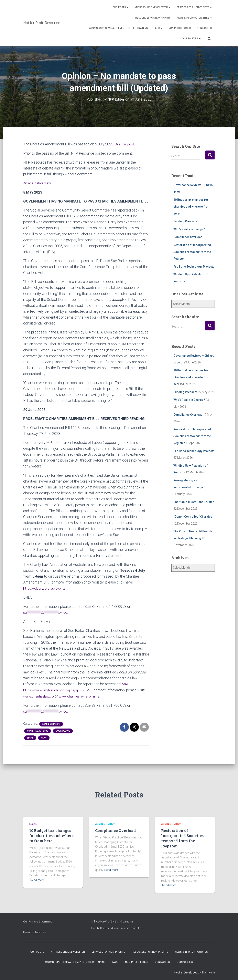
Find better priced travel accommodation (117, 927)
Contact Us (204, 28)
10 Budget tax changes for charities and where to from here (192, 207)
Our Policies (191, 39)
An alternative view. (38, 183)
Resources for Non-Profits (153, 18)
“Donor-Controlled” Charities (193, 516)
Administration (51, 722)
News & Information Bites (194, 18)
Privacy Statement (35, 931)
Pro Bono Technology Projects (194, 266)
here (125, 683)
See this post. (125, 144)
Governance (63, 729)
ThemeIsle (208, 971)
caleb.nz (128, 920)
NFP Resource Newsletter (153, 7)
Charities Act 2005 (38, 729)
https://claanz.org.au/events (45, 588)
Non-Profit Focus (180, 28)
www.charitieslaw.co (40, 695)
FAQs (158, 28)
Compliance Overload (188, 237)
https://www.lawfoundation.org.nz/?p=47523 (58, 689)
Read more (37, 878)
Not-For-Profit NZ (105, 920)
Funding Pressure (185, 221)
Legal (30, 736)
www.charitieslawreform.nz (82, 695)
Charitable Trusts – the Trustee (194, 502)
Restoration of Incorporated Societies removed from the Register (192, 252)
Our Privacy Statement (37, 920)
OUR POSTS (120, 7)
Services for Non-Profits (194, 7)
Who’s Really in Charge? (189, 229)
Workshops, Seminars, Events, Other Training (118, 28)
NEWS (44, 736)
